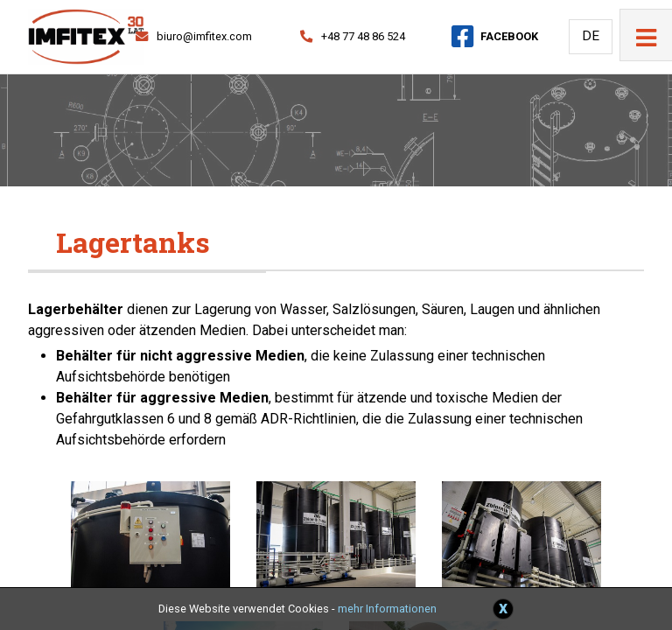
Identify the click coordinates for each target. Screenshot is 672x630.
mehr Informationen (387, 609)
